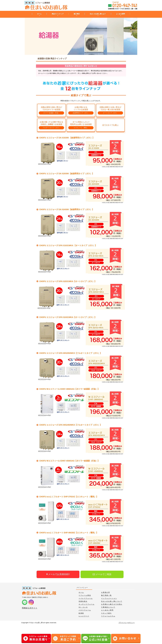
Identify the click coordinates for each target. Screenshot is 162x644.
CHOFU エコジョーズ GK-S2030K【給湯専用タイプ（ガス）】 (66, 174)
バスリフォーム (85, 610)
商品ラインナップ (58, 14)
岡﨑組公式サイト (30, 608)
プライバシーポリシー (127, 623)
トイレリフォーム (86, 598)
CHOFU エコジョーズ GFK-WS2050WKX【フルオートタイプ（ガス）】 (70, 353)
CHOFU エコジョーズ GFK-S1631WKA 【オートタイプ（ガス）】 (68, 245)
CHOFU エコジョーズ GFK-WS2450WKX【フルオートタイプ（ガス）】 (70, 425)
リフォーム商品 (85, 595)
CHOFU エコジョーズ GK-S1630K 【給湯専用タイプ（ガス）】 (67, 138)
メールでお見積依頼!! (58, 574)
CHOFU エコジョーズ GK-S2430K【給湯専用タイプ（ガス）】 (66, 209)
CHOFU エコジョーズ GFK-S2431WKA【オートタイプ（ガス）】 (68, 317)
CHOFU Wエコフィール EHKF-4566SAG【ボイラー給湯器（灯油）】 (69, 461)
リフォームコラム (108, 616)
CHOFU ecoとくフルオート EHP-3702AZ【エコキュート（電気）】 (69, 497)
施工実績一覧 (106, 595)
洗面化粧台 (83, 601)
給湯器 (81, 613)
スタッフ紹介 (106, 613)
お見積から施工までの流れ (112, 604)
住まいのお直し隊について (112, 601)
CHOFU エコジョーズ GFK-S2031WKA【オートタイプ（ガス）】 (68, 281)
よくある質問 (120, 14)
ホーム (39, 14)
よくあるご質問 (107, 610)
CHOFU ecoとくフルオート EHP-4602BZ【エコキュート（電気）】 (69, 533)
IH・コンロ (83, 607)
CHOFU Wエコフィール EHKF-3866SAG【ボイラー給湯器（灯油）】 (69, 389)
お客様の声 (106, 592)
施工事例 (77, 14)
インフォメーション (109, 598)
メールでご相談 (102, 574)
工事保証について (108, 607)
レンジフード (84, 616)
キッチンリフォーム (87, 604)
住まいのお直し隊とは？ (98, 14)
